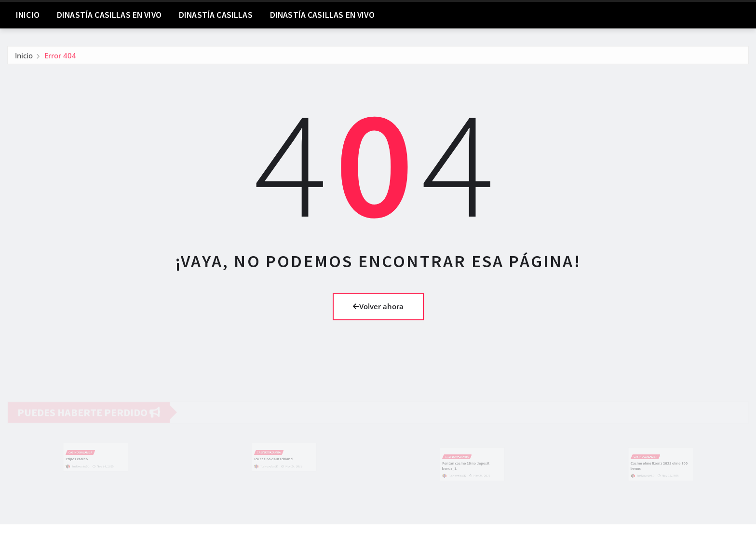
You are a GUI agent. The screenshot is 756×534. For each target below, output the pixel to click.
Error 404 (60, 57)
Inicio (28, 15)
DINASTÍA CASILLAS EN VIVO (109, 15)
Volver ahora (378, 306)
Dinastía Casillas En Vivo (322, 15)
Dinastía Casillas (216, 15)
